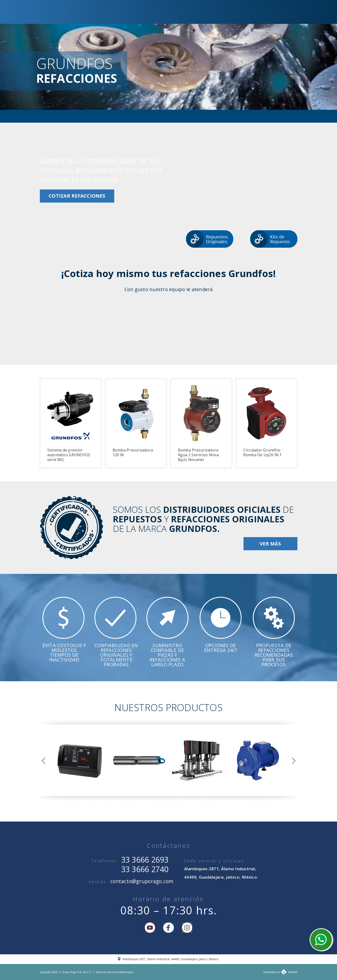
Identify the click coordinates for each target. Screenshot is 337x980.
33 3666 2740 (145, 869)
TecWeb (293, 972)
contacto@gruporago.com (142, 881)
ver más (270, 544)
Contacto (210, 12)
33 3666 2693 (145, 860)
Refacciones (95, 12)
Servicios (162, 12)
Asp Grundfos (130, 12)
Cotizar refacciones (77, 196)
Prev (44, 761)
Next (294, 761)
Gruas (186, 12)
